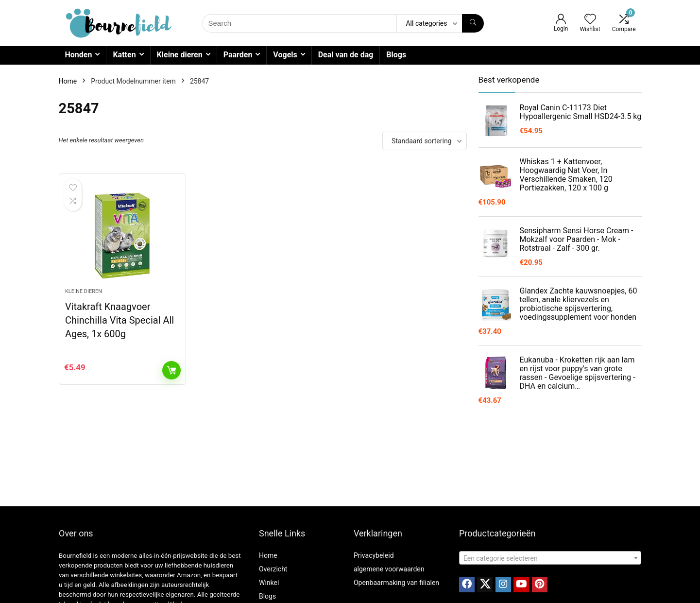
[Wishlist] (590, 20)
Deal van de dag (346, 55)
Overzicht (273, 569)
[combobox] (550, 558)
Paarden (238, 55)
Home (68, 81)
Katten (124, 55)
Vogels (285, 55)
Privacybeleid (374, 555)
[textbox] (550, 558)
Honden (79, 55)
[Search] (473, 23)
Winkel (269, 583)
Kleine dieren (180, 55)
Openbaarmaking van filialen (396, 583)
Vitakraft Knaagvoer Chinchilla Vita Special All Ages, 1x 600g (120, 320)
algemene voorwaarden (389, 569)
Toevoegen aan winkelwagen (171, 370)
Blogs (396, 55)
